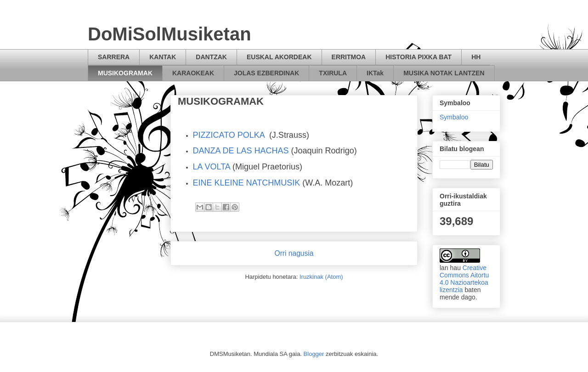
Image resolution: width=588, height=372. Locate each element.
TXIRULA (333, 73)
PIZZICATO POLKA (229, 135)
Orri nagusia (294, 253)
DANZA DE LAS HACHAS (241, 151)
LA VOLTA (212, 167)
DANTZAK (211, 57)
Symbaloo (454, 117)
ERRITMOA (349, 57)
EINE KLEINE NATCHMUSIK (247, 183)
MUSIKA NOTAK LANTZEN (444, 73)
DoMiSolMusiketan (170, 34)
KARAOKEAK (193, 73)
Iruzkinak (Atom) (321, 277)
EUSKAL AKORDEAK (279, 57)
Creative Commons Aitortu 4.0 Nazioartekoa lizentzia (464, 279)
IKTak (375, 73)
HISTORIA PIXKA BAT (418, 57)
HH (476, 57)
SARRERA (114, 57)
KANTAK (163, 57)
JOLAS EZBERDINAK (266, 73)
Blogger (314, 354)
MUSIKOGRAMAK (125, 73)
